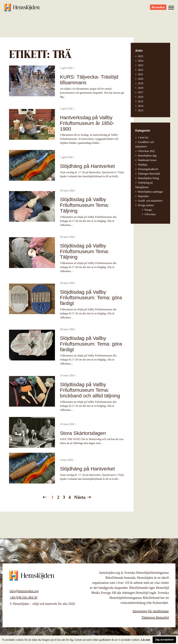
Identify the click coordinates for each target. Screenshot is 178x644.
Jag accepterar (164, 640)
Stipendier (143, 196)
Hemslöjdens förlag (148, 178)
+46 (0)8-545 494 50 (23, 597)
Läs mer (146, 640)
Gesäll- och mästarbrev (150, 201)
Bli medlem (158, 8)
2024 (141, 61)
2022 (141, 70)
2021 (141, 74)
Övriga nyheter (146, 205)
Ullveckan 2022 (146, 151)
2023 (141, 65)
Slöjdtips (143, 165)
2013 (141, 110)
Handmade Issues (147, 160)
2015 (141, 101)
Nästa (80, 497)
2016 (141, 97)
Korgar (148, 210)
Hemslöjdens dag (147, 156)
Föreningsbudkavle (148, 169)
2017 (141, 92)
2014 (141, 106)
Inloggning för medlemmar (151, 611)
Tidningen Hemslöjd (149, 174)
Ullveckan (150, 214)
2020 (141, 79)
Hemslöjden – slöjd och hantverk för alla (22, 8)
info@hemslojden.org (24, 591)
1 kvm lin (143, 138)
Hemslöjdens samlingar (151, 192)
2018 (141, 88)
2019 (141, 83)
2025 (141, 56)
